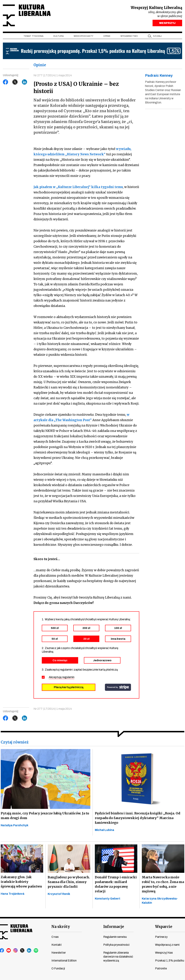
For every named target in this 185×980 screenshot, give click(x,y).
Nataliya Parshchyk (15, 825)
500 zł (55, 628)
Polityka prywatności (116, 945)
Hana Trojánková (13, 894)
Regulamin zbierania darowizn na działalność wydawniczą (118, 957)
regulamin (68, 677)
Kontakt (57, 945)
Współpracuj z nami (167, 945)
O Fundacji (58, 968)
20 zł (86, 639)
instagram (16, 951)
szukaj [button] (157, 36)
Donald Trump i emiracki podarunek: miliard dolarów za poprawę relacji (116, 884)
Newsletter (59, 953)
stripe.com (118, 687)
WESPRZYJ (167, 23)
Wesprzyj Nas (164, 953)
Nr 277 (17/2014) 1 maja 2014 (53, 75)
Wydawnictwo (129, 36)
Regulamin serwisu (115, 937)
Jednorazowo (102, 660)
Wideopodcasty (83, 36)
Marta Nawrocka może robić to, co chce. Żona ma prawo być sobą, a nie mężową (163, 884)
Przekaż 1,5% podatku (170, 961)
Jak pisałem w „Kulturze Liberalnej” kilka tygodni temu (78, 187)
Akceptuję (62, 677)
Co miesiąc (60, 660)
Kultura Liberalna (27, 15)
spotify (36, 951)
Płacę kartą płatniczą (69, 687)
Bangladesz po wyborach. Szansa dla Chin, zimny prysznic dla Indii (69, 882)
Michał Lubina (105, 830)
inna (118, 639)
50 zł (55, 639)
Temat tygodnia (33, 36)
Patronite (161, 968)
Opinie (107, 36)
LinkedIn (25, 82)
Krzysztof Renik (59, 894)
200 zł (86, 628)
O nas (55, 937)
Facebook (6, 82)
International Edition (64, 961)
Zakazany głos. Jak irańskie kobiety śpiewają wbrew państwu (21, 882)
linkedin (29, 951)
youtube (9, 951)
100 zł (118, 628)
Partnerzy (161, 937)
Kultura (59, 36)
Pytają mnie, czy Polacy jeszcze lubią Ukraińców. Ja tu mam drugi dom (45, 816)
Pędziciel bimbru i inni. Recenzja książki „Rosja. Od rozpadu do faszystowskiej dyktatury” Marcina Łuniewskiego (138, 818)
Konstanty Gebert (108, 899)
